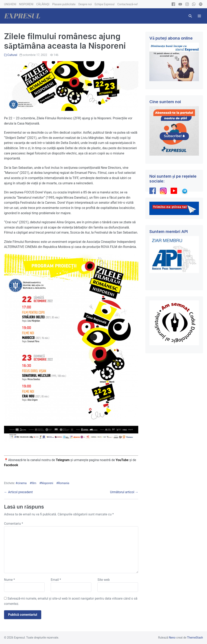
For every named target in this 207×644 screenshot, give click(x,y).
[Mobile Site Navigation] (199, 16)
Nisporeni (47, 483)
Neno (172, 638)
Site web (104, 580)
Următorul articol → (124, 492)
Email (56, 580)
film (34, 483)
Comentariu (14, 524)
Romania (64, 483)
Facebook (12, 465)
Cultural (12, 55)
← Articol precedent (18, 492)
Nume (10, 580)
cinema (22, 483)
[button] (190, 16)
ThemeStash (195, 638)
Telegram (63, 460)
